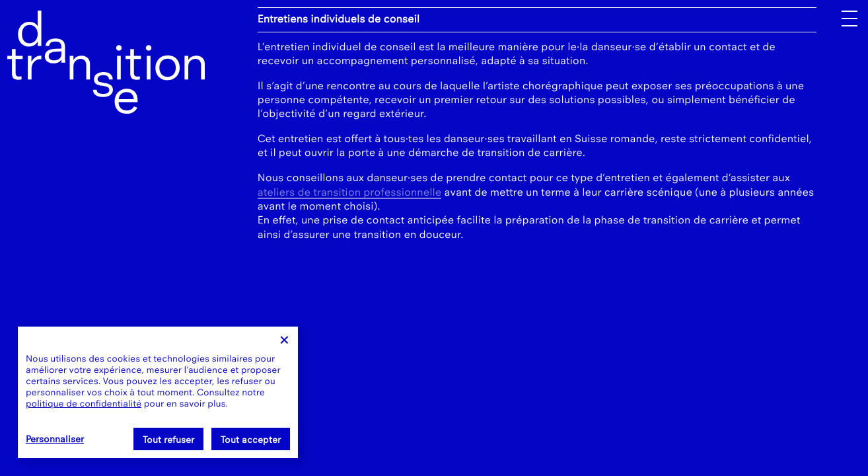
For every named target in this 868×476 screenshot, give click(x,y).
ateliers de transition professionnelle (350, 193)
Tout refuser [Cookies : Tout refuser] (168, 440)
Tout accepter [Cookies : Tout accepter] (251, 440)
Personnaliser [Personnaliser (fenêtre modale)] (55, 439)
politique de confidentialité (84, 404)
